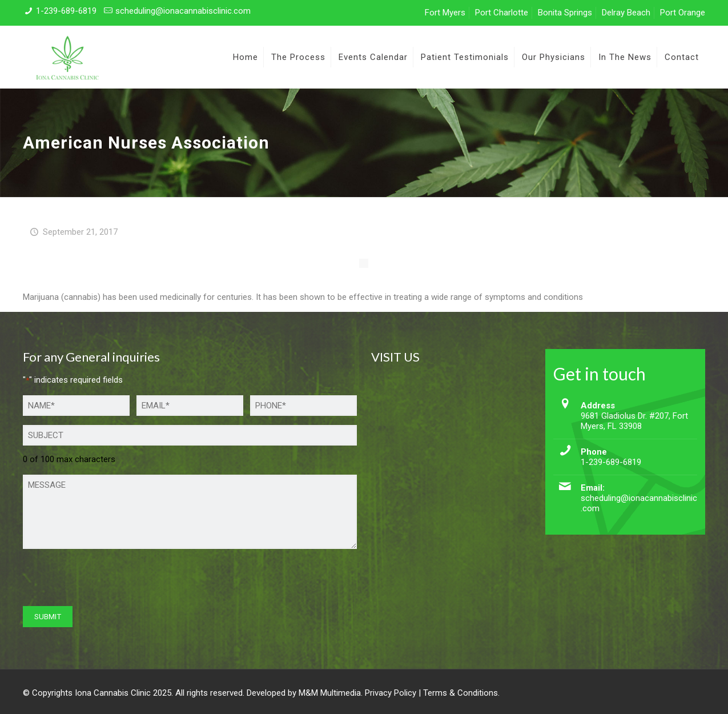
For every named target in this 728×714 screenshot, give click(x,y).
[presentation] (110, 580)
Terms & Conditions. (461, 693)
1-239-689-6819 (66, 11)
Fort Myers (445, 13)
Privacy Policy (391, 693)
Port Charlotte (502, 13)
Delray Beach (626, 13)
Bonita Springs (565, 13)
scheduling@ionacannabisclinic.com (183, 11)
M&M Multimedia (330, 693)
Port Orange (683, 13)
